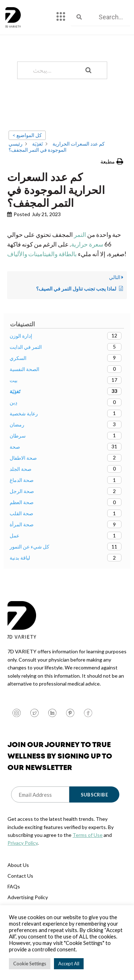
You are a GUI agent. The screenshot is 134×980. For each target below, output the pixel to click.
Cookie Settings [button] (30, 964)
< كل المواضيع (27, 135)
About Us (18, 865)
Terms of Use (88, 835)
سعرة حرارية (87, 244)
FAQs (14, 886)
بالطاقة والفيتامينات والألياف (42, 254)
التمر (80, 235)
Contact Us (20, 876)
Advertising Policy (28, 897)
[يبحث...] (53, 70)
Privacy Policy (23, 843)
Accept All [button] (69, 964)
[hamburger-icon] (61, 17)
